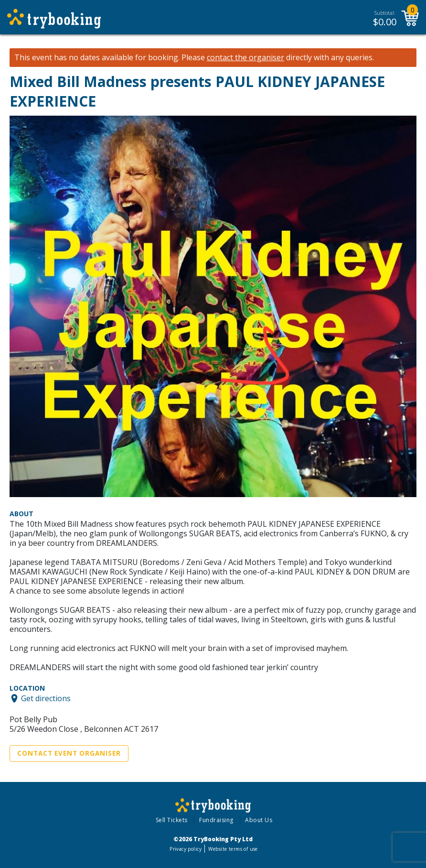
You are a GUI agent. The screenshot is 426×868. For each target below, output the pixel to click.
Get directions (46, 698)
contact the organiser (245, 58)
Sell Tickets (172, 820)
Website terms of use (233, 849)
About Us (259, 820)
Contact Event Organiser (69, 753)
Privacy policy (186, 849)
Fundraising (216, 820)
